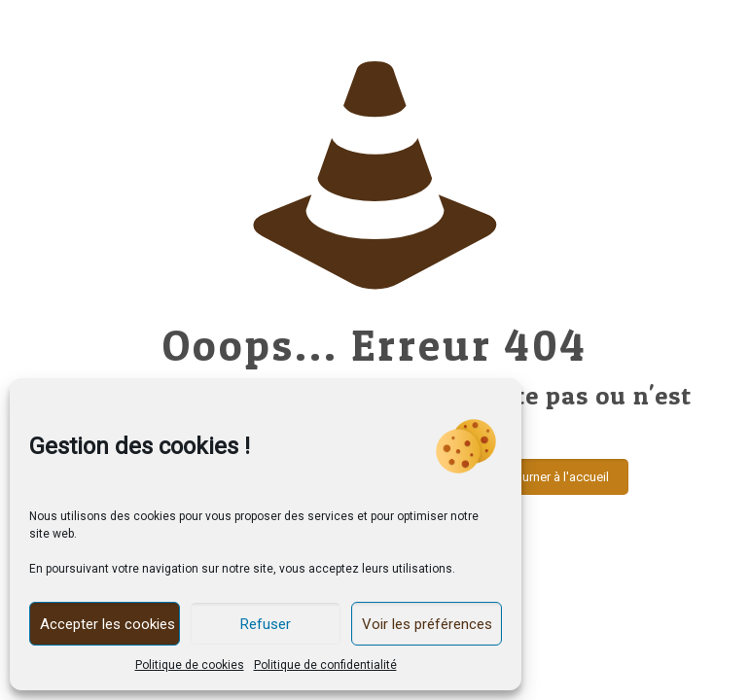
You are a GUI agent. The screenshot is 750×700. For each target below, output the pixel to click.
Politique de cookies (190, 665)
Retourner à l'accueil (553, 477)
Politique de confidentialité (325, 665)
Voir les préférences (427, 624)
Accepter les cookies (107, 624)
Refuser (266, 624)
